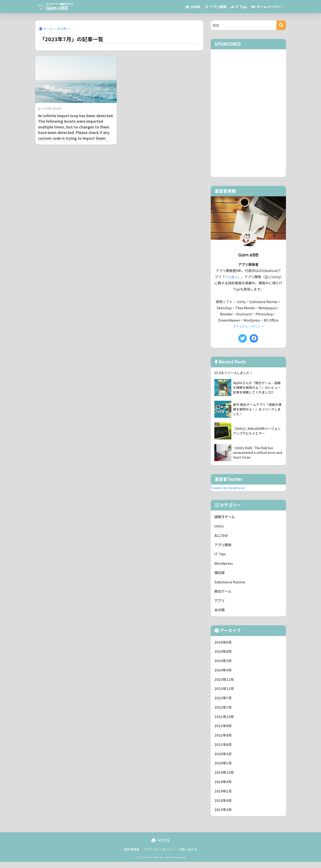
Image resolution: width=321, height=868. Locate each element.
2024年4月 (223, 673)
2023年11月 (224, 692)
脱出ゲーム (223, 593)
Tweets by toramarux (229, 488)
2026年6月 (223, 644)
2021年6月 (223, 749)
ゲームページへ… (267, 7)
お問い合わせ (188, 855)
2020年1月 (223, 768)
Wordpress (224, 564)
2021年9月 (223, 730)
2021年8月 (223, 740)
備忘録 (220, 574)
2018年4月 (223, 806)
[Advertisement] (248, 113)
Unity (219, 527)
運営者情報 (132, 855)
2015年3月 (223, 816)
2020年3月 (223, 759)
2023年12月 (224, 683)
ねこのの (222, 536)
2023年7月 (223, 702)
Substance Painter (230, 584)
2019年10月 (224, 778)
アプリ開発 (216, 7)
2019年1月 (223, 797)
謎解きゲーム (225, 517)
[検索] (281, 25)
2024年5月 (223, 664)
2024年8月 (223, 654)
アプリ (220, 603)
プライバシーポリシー (248, 326)
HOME (193, 7)
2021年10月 (224, 721)
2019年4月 (223, 787)
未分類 (220, 612)
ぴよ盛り (231, 277)
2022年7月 (223, 711)
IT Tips (239, 7)
